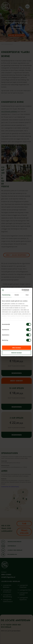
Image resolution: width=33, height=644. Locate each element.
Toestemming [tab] (6, 295)
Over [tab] (27, 295)
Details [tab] (17, 295)
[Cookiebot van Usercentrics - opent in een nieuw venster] (24, 290)
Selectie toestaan (16, 353)
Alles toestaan (17, 348)
